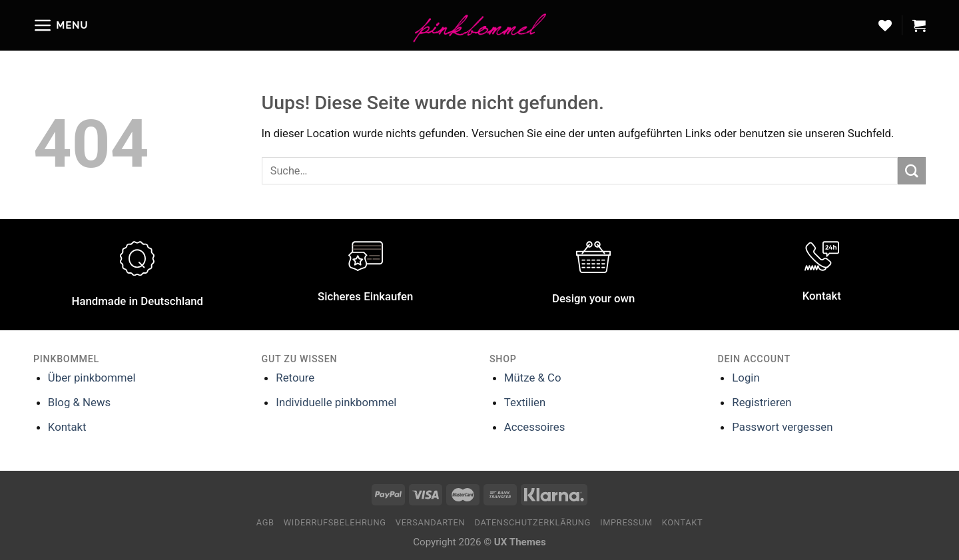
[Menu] (61, 25)
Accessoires (534, 427)
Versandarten (430, 522)
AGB (265, 522)
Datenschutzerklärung (532, 522)
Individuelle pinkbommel (336, 402)
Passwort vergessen (782, 427)
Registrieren (762, 402)
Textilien (525, 402)
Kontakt (67, 427)
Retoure (295, 378)
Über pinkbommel (92, 378)
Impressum (626, 522)
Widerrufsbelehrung (335, 522)
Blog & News (79, 402)
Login (746, 378)
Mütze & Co (533, 378)
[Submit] (912, 171)
